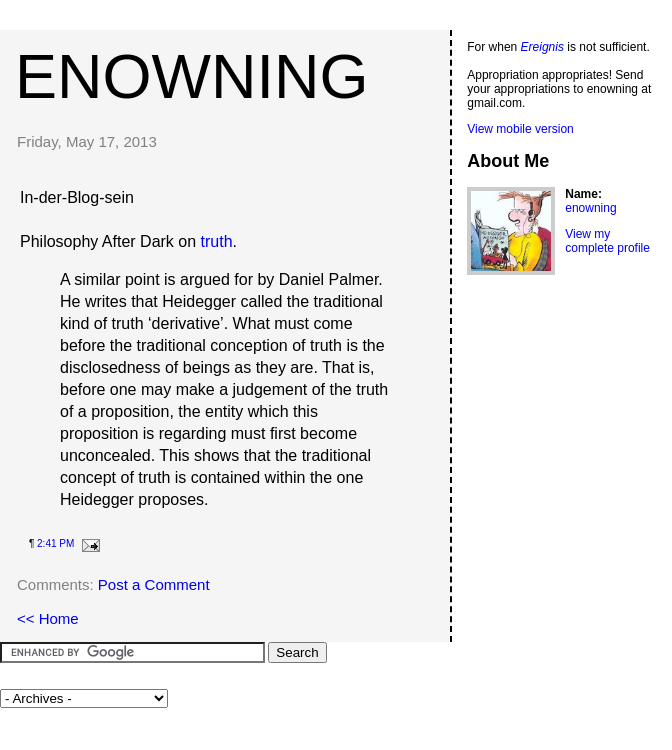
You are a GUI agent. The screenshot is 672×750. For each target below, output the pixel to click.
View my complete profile (607, 241)
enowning (191, 76)
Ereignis (542, 47)
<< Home (48, 618)
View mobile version (520, 129)
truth (217, 241)
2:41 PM (55, 543)
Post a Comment (154, 584)
